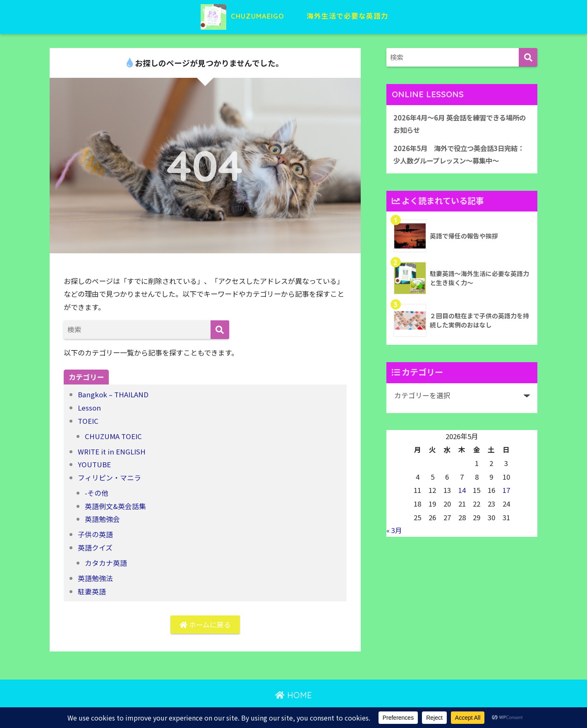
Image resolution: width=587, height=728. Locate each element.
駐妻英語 (92, 589)
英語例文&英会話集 (115, 504)
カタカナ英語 (106, 561)
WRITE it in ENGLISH (112, 450)
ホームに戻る (205, 622)
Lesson (90, 407)
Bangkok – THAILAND (114, 394)
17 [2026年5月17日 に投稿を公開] (506, 491)
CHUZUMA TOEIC (114, 435)
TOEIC (88, 420)
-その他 (97, 491)
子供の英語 (95, 532)
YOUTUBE (94, 463)
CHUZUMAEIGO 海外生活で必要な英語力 (293, 16)
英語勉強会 (102, 518)
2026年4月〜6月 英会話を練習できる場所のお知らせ (459, 124)
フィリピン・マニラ (109, 476)
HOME (293, 693)
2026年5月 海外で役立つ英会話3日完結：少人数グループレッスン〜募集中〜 (456, 155)
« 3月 (394, 531)
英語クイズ (95, 545)
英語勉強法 (95, 575)
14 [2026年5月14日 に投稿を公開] (462, 491)
